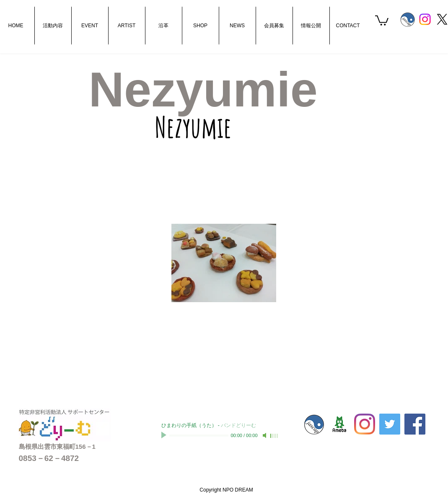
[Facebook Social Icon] (415, 424)
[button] (382, 20)
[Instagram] (425, 19)
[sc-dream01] (339, 424)
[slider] (274, 436)
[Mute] (265, 435)
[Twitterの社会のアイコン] (390, 424)
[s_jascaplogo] (408, 19)
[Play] (165, 435)
